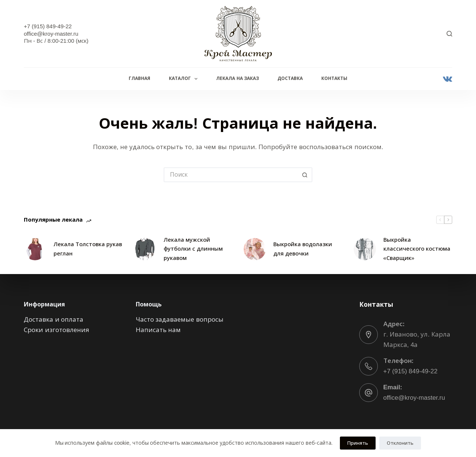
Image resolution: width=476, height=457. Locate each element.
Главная (139, 78)
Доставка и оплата (54, 319)
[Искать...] (231, 175)
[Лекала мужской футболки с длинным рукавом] (145, 249)
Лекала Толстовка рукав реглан (88, 249)
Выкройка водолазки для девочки (303, 249)
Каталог (185, 79)
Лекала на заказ (237, 78)
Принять (358, 443)
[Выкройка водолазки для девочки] (255, 249)
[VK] (448, 79)
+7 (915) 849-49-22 (411, 371)
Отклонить (400, 443)
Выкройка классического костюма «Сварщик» (417, 249)
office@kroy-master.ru (414, 398)
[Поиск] (449, 34)
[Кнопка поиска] (305, 175)
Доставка (290, 78)
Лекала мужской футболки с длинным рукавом (193, 249)
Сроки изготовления (57, 330)
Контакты (334, 78)
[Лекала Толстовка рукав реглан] (35, 249)
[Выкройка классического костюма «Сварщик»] (365, 249)
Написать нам (158, 330)
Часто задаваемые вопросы (180, 319)
